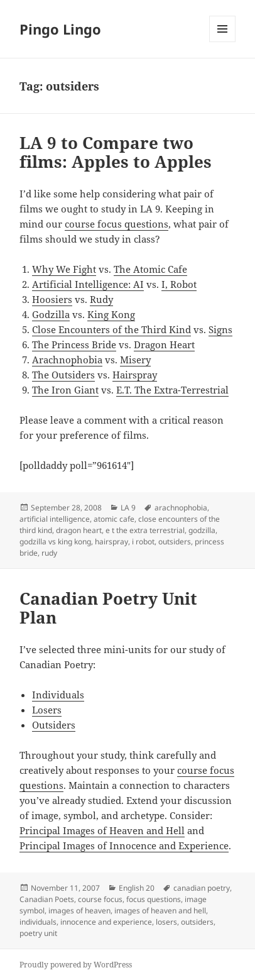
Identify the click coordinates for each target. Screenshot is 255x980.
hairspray (111, 542)
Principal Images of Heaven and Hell (102, 830)
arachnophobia (181, 508)
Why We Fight (64, 269)
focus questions (154, 899)
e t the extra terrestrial (145, 530)
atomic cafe (114, 519)
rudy (49, 553)
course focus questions (117, 224)
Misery (135, 360)
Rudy (101, 299)
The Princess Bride (74, 344)
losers (166, 922)
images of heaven (79, 911)
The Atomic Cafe (150, 269)
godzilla (202, 530)
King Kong (111, 314)
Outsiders (54, 725)
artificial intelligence (55, 519)
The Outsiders (63, 375)
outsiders (175, 542)
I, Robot (179, 284)
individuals (38, 922)
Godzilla (51, 314)
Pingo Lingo (60, 29)
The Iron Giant (65, 390)
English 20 (137, 888)
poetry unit (38, 933)
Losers (47, 710)
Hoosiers (52, 299)
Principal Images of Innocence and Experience (124, 845)
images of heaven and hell (160, 911)
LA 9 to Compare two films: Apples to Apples (116, 152)
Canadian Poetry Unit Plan (108, 608)
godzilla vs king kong (55, 542)
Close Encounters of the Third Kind (111, 329)
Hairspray (135, 375)
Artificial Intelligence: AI (88, 284)
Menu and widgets (223, 42)
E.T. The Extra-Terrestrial (172, 390)
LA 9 (128, 508)
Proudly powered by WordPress (76, 965)
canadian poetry (202, 888)
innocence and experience (106, 922)
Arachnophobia (67, 360)
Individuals (58, 695)
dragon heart (79, 530)
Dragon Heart (164, 344)
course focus (100, 899)
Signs (220, 329)
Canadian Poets (47, 899)
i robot (143, 542)
